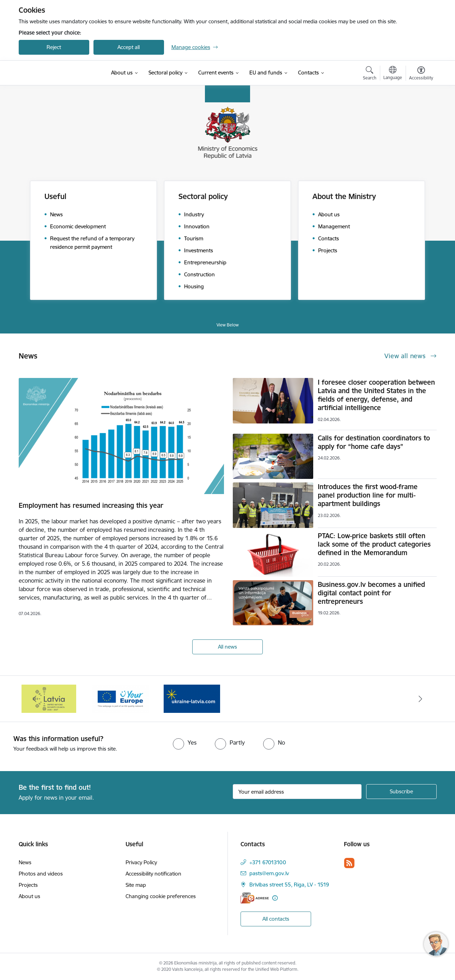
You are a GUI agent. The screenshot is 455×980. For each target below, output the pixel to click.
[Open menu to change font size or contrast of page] (421, 74)
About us (29, 896)
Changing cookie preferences (161, 896)
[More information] (275, 898)
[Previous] (35, 699)
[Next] (420, 699)
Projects (28, 885)
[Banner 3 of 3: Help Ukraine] (192, 698)
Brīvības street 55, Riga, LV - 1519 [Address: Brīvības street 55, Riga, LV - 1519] (289, 885)
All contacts (276, 919)
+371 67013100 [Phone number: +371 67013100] (268, 862)
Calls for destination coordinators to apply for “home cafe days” (374, 442)
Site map (136, 885)
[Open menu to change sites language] (393, 74)
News (25, 862)
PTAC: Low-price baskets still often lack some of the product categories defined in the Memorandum (374, 544)
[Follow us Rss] (349, 863)
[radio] (185, 742)
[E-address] (255, 898)
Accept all (129, 47)
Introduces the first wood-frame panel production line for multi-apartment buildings (368, 495)
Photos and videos (41, 874)
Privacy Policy (141, 862)
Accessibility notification (153, 874)
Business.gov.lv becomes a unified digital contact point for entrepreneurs (371, 593)
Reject (54, 47)
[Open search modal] (370, 74)
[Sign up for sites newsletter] (401, 792)
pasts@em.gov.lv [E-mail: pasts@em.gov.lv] (269, 873)
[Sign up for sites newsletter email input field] (297, 792)
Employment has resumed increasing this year (91, 505)
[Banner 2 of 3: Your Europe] (120, 698)
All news (227, 647)
